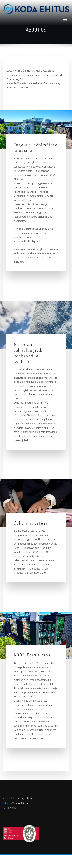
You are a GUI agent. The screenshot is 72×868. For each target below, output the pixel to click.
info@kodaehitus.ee (19, 803)
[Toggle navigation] (65, 21)
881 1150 (12, 808)
